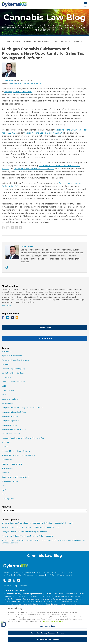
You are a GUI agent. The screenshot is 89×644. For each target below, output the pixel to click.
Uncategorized (8, 499)
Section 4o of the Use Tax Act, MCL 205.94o (34, 169)
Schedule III (7, 473)
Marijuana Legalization (11, 421)
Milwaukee (28, 575)
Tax (3, 486)
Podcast (5, 447)
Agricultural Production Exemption (25, 84)
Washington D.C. (65, 575)
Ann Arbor (8, 572)
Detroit (54, 572)
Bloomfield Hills (27, 572)
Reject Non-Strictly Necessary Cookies (47, 633)
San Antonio (51, 575)
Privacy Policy (10, 586)
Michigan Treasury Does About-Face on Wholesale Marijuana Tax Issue (30, 527)
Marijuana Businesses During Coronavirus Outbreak (23, 408)
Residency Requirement (12, 464)
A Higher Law (7, 351)
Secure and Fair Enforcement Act (15, 477)
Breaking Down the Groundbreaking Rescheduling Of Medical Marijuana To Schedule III (37, 523)
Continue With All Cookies (47, 640)
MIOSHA (5, 442)
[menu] (44, 5)
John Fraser (9, 80)
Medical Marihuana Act (11, 434)
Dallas (47, 572)
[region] (44, 624)
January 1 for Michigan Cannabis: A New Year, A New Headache (27, 536)
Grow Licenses (8, 390)
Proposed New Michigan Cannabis (16, 451)
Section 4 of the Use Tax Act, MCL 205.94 (43, 133)
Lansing (71, 572)
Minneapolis (40, 575)
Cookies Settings (47, 626)
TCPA (4, 490)
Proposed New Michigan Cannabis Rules (18, 455)
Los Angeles (9, 575)
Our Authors (27, 338)
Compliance (7, 377)
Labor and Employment (12, 399)
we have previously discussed (18, 92)
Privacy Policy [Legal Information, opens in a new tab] (60, 621)
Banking (5, 364)
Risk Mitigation (8, 468)
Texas (4, 494)
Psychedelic (7, 460)
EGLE (4, 386)
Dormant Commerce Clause (13, 382)
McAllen (19, 575)
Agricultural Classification (12, 356)
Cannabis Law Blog (45, 17)
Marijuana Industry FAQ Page (14, 412)
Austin (16, 572)
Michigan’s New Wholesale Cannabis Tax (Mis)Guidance (24, 532)
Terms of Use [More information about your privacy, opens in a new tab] (47, 621)
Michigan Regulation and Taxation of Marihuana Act (23, 438)
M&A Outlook (7, 403)
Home (4, 41)
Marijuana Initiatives (10, 416)
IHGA (4, 395)
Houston (62, 572)
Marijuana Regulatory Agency (14, 429)
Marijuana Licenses (9, 425)
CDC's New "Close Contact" (13, 373)
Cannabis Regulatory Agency (14, 369)
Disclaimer (22, 586)
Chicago (39, 572)
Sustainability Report (10, 481)
